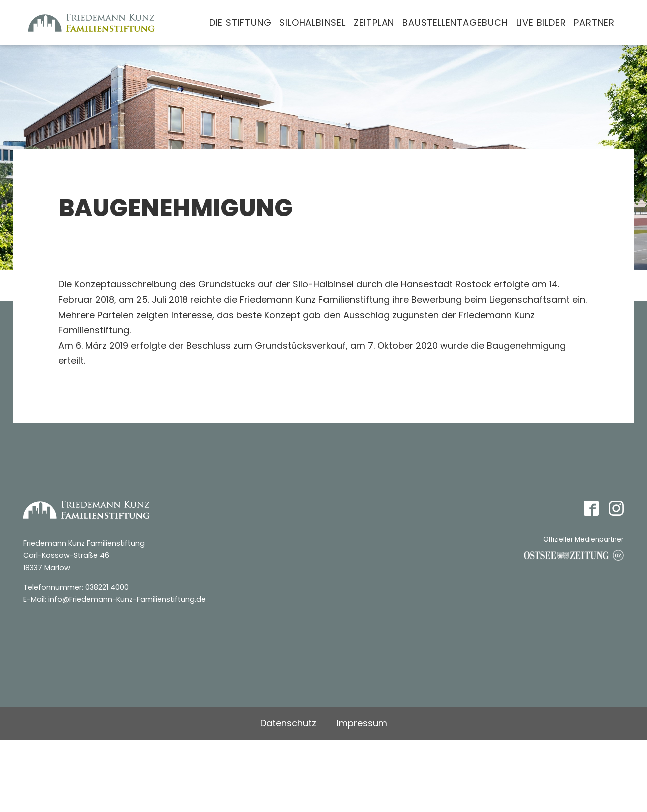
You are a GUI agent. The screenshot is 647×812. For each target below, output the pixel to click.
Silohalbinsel (312, 22)
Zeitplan (374, 22)
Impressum (362, 723)
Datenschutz (288, 723)
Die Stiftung (241, 22)
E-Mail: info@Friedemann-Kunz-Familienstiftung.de (114, 599)
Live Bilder (541, 22)
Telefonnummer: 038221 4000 (76, 587)
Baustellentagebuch (455, 22)
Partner (594, 22)
